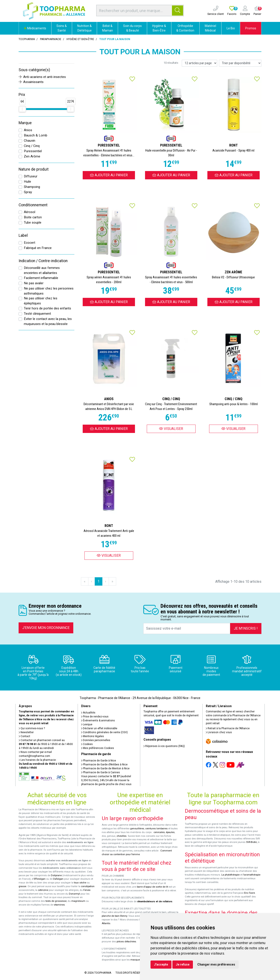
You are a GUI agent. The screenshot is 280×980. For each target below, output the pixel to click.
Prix (22, 95)
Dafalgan (58, 879)
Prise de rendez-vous (95, 717)
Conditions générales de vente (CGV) (104, 732)
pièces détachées (126, 942)
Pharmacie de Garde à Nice (99, 761)
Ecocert (30, 243)
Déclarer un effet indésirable (99, 728)
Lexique (87, 724)
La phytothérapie (230, 875)
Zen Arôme (32, 156)
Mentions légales (93, 736)
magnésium (78, 901)
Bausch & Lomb (36, 135)
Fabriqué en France (38, 248)
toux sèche (80, 883)
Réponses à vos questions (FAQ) (164, 746)
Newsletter (26, 732)
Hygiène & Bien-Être (159, 28)
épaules (170, 832)
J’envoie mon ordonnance (46, 628)
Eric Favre (249, 893)
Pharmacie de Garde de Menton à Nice (105, 768)
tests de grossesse (56, 901)
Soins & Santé (62, 28)
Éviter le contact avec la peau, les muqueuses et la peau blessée (48, 321)
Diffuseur (31, 176)
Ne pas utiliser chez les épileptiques (41, 301)
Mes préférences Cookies (98, 748)
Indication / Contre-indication (43, 261)
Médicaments (35, 28)
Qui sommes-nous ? (32, 728)
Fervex (87, 890)
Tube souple (33, 222)
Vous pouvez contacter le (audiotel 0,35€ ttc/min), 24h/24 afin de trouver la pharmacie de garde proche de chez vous (106, 780)
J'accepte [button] (161, 964)
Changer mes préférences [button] (216, 964)
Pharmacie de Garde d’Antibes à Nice (104, 765)
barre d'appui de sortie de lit (152, 887)
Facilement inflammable (41, 278)
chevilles (122, 836)
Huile (27, 182)
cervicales (159, 832)
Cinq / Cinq (32, 146)
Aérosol (30, 212)
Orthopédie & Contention (185, 28)
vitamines (59, 905)
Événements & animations (98, 720)
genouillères (137, 829)
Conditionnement (33, 205)
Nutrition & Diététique (84, 28)
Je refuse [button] (183, 964)
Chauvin (30, 141)
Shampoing (32, 187)
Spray (28, 192)
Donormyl (74, 894)
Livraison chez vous (219, 732)
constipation (88, 886)
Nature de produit (34, 169)
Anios (28, 130)
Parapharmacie (51, 39)
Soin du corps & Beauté (132, 28)
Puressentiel (33, 151)
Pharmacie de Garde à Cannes (101, 772)
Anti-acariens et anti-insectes (42, 77)
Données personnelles (96, 740)
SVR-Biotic (252, 842)
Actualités (88, 713)
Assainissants (31, 82)
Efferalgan (40, 879)
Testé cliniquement (37, 314)
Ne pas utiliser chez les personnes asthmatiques (49, 291)
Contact (24, 736)
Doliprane (56, 875)
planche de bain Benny (114, 916)
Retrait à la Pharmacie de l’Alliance (228, 728)
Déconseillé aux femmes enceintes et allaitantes (42, 270)
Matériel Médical (210, 28)
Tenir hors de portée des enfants (47, 308)
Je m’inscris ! (246, 628)
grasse (22, 886)
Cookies (87, 744)
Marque (25, 123)
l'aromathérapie (252, 875)
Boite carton (33, 217)
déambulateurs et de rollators (155, 901)
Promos (251, 28)
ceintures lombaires (156, 829)
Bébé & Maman (108, 28)
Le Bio (231, 28)
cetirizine (43, 890)
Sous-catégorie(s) (34, 70)
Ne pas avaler (34, 283)
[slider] (22, 109)
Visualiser (171, 429)
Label (23, 235)
